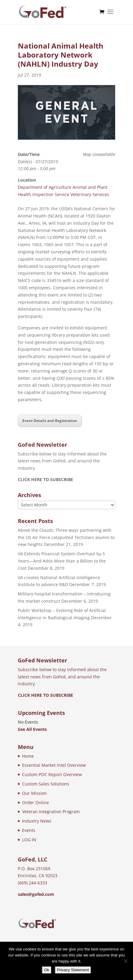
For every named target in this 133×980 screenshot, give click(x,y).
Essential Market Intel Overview (54, 765)
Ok (47, 970)
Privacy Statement (73, 970)
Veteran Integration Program (51, 812)
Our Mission (34, 793)
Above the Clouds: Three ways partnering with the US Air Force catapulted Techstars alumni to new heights (66, 537)
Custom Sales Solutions (46, 784)
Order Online (36, 802)
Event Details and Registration (50, 421)
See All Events (32, 729)
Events (29, 830)
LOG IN (29, 840)
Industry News (37, 821)
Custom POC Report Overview (52, 774)
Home (28, 756)
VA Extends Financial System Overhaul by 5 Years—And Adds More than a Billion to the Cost (62, 561)
